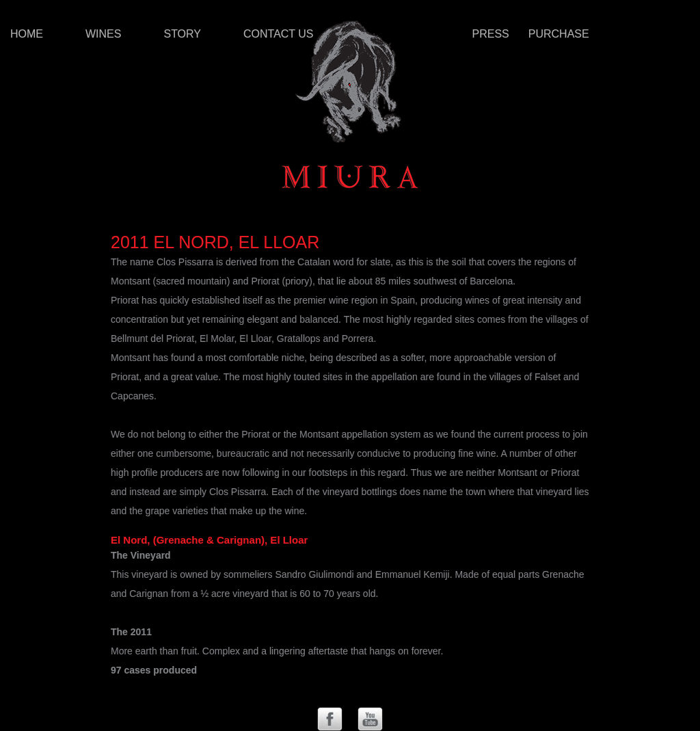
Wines (103, 34)
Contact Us (279, 34)
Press (491, 34)
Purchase (559, 34)
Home (27, 34)
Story (182, 34)
